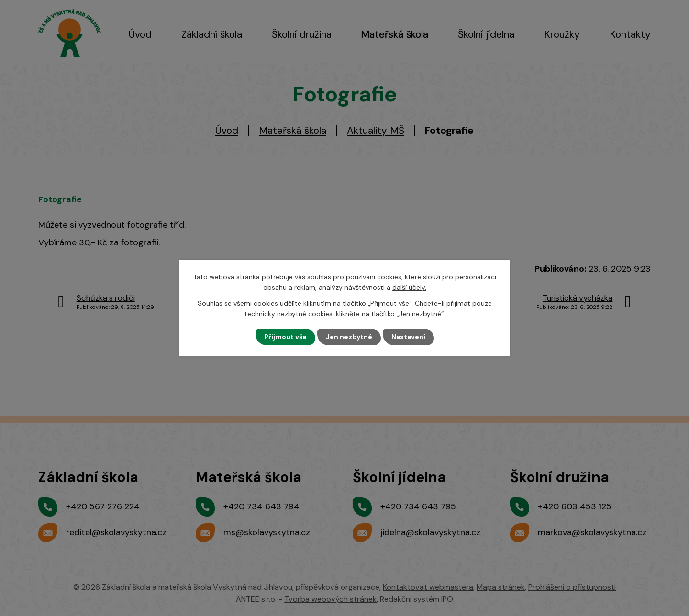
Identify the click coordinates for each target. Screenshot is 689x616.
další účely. (409, 287)
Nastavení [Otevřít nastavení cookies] (408, 337)
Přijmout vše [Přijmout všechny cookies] (285, 337)
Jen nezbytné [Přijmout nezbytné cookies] (349, 337)
